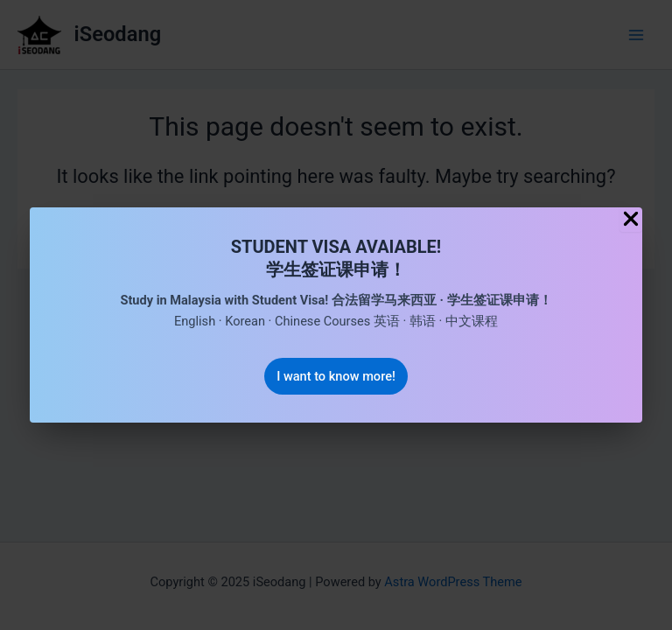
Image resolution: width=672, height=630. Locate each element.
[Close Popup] (631, 220)
